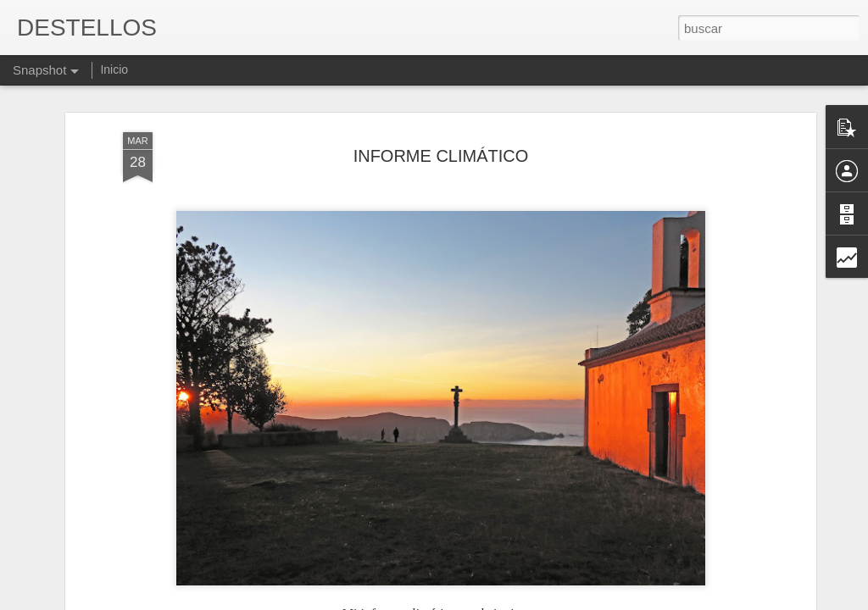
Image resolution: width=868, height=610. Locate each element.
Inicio (114, 69)
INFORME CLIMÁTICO (441, 138)
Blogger (500, 601)
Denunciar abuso (556, 601)
